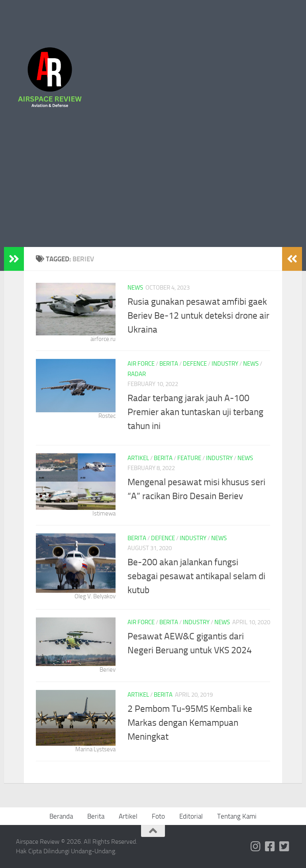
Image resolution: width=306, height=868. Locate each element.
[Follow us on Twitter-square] (284, 846)
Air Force (141, 364)
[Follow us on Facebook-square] (270, 846)
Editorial (191, 816)
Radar (137, 374)
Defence (195, 364)
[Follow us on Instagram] (256, 846)
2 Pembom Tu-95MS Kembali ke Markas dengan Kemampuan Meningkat (190, 723)
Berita (169, 364)
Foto (158, 816)
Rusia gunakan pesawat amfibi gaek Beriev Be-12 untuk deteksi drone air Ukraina (198, 315)
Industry (225, 364)
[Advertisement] (153, 187)
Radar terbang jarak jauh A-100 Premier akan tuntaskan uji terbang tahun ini (195, 412)
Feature (189, 458)
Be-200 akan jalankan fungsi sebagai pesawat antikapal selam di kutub (196, 576)
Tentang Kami (237, 816)
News (135, 288)
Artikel (138, 458)
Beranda (61, 816)
